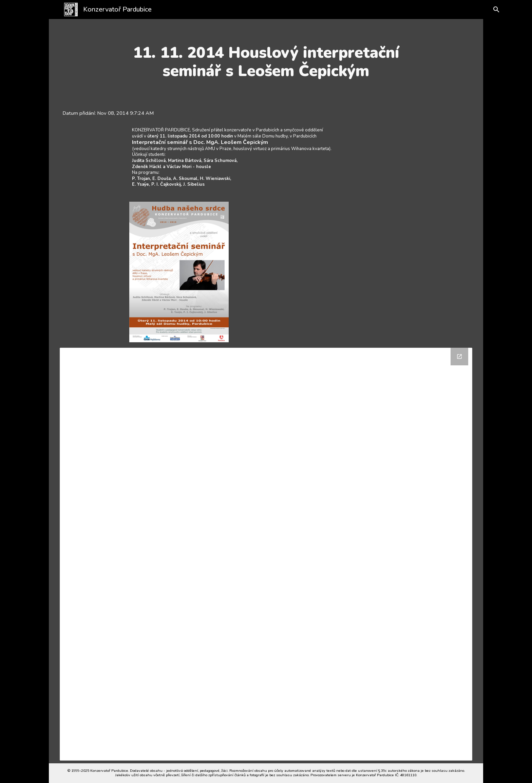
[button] (491, 10)
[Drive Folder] (266, 554)
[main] (266, 62)
